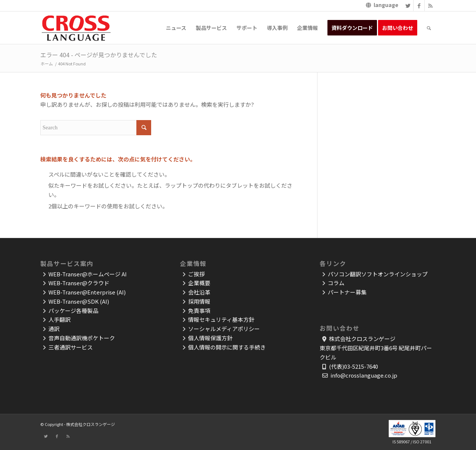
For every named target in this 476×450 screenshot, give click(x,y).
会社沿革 (199, 292)
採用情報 (199, 301)
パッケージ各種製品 (73, 311)
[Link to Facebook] (419, 6)
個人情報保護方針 (210, 338)
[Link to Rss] (430, 6)
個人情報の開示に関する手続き (227, 347)
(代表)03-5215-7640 (353, 366)
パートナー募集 (347, 292)
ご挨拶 (196, 274)
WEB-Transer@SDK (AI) (79, 301)
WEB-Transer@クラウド (79, 283)
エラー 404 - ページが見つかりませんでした (99, 55)
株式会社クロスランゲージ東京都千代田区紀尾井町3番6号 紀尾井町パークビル (376, 348)
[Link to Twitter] (408, 6)
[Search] (429, 28)
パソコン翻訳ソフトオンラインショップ (378, 274)
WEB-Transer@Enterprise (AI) (87, 292)
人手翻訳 (59, 319)
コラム (336, 283)
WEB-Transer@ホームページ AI (88, 274)
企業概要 (199, 283)
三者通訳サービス (71, 347)
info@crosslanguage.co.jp (364, 375)
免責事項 (199, 311)
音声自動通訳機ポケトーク (82, 338)
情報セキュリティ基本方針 (221, 319)
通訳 (54, 329)
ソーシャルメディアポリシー (224, 329)
